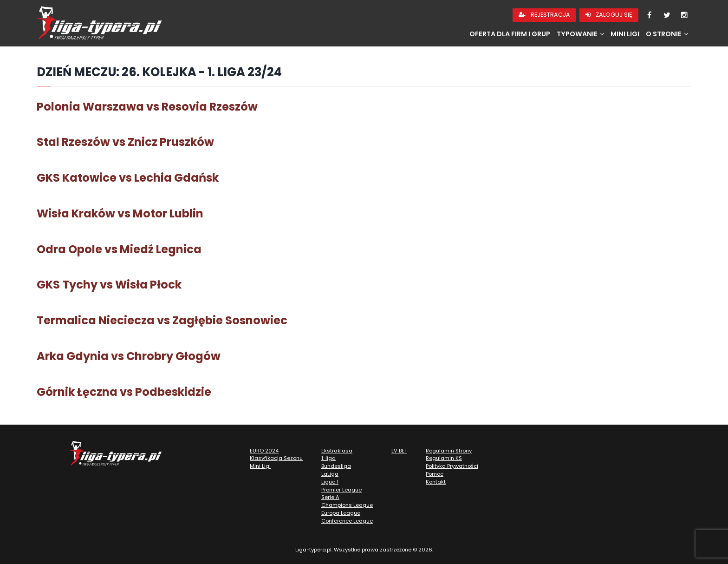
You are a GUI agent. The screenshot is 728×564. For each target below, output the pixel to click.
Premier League (341, 490)
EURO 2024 (264, 451)
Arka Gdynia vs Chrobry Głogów (129, 356)
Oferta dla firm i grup (510, 34)
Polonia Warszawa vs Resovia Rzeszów (147, 107)
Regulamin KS (444, 458)
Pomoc (435, 474)
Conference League (347, 521)
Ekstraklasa (337, 451)
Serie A (330, 497)
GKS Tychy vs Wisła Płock (109, 285)
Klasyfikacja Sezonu (276, 458)
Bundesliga (336, 466)
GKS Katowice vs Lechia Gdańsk (128, 178)
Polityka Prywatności (452, 466)
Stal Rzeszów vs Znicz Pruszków (125, 142)
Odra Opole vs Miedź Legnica (119, 249)
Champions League (347, 505)
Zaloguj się (609, 15)
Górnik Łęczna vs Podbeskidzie (124, 392)
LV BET (399, 451)
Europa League (341, 513)
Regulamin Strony (449, 451)
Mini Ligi (625, 34)
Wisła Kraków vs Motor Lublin (120, 213)
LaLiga (330, 474)
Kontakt (436, 482)
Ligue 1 (330, 482)
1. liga (328, 458)
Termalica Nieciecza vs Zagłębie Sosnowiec (162, 320)
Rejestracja (544, 15)
